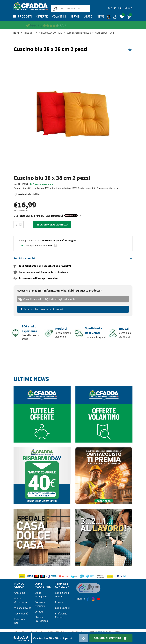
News (101, 17)
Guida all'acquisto (41, 595)
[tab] (73, 259)
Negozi (128, 8)
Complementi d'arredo (79, 33)
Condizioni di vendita (62, 595)
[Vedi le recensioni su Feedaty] (73, 25)
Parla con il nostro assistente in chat (41, 309)
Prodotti (29, 33)
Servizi (75, 17)
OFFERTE (42, 17)
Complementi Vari (105, 33)
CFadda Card (115, 8)
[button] (112, 16)
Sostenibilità (21, 614)
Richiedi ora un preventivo (57, 266)
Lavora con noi (20, 621)
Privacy (59, 602)
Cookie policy (62, 608)
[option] (73, 114)
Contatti (39, 612)
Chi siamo (20, 593)
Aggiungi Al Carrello (111, 638)
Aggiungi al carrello (52, 225)
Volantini (59, 17)
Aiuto (88, 17)
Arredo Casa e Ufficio (50, 33)
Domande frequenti (40, 604)
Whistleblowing (23, 608)
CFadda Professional (42, 619)
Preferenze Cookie (61, 616)
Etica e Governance (21, 600)
